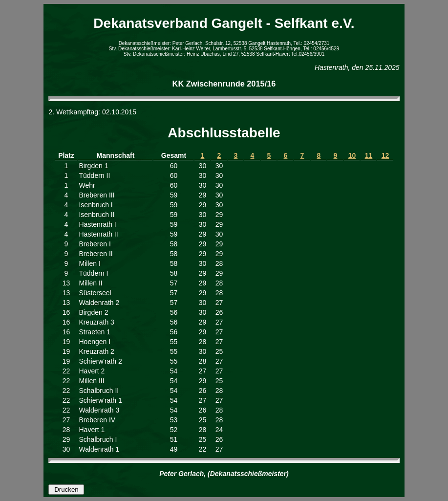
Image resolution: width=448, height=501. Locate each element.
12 (385, 155)
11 (369, 155)
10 (352, 155)
